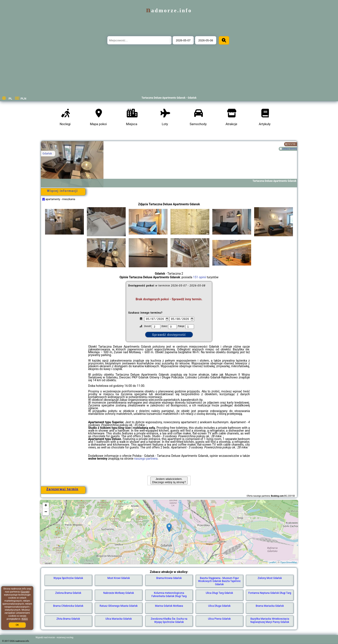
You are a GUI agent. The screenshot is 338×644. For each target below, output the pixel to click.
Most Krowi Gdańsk (119, 578)
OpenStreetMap (289, 562)
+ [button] (46, 506)
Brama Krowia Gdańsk (169, 578)
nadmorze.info (169, 10)
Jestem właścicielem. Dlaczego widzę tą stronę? (169, 481)
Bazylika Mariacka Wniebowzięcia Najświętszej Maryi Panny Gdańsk (270, 620)
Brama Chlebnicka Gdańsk (68, 606)
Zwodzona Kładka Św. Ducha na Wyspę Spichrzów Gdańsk (169, 620)
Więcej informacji (62, 191)
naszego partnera (146, 459)
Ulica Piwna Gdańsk (219, 619)
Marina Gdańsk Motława (169, 606)
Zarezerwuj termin (62, 489)
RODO (25, 619)
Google (25, 592)
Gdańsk (47, 153)
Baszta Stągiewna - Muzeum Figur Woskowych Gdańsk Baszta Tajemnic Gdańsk (219, 581)
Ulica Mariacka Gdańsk (119, 619)
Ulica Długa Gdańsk (219, 606)
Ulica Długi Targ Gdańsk (219, 593)
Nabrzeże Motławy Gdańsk (119, 593)
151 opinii (200, 277)
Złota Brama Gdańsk (68, 619)
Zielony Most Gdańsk (270, 578)
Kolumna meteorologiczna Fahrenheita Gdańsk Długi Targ (169, 594)
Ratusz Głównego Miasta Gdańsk (119, 606)
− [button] (46, 512)
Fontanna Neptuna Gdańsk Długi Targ (270, 593)
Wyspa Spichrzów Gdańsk (68, 578)
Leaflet (272, 562)
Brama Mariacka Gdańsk (270, 606)
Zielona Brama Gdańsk (68, 593)
